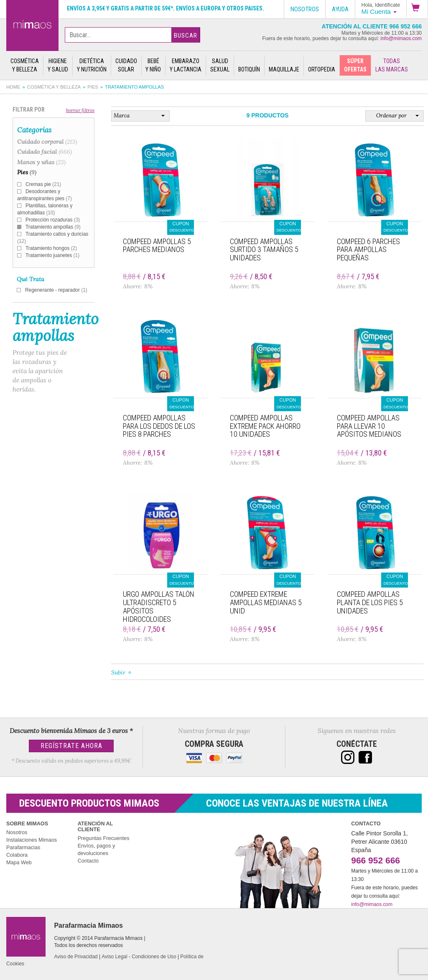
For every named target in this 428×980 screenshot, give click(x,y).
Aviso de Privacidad (76, 957)
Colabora (17, 855)
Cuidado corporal (47, 142)
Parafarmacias (23, 848)
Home (13, 87)
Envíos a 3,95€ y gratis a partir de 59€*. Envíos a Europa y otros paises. (166, 8)
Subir (118, 672)
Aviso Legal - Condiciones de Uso (139, 957)
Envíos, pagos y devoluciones (97, 850)
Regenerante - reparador (56, 290)
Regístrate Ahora (71, 746)
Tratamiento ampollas (53, 227)
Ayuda (340, 9)
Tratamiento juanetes (52, 255)
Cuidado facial (45, 152)
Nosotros (17, 832)
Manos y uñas (41, 162)
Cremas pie (43, 184)
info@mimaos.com (401, 38)
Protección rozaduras (53, 220)
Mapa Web (19, 863)
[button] (417, 9)
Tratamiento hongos (51, 248)
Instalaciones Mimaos (32, 840)
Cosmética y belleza (54, 87)
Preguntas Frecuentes (104, 838)
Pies (93, 87)
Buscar (186, 36)
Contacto (88, 861)
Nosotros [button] (305, 9)
